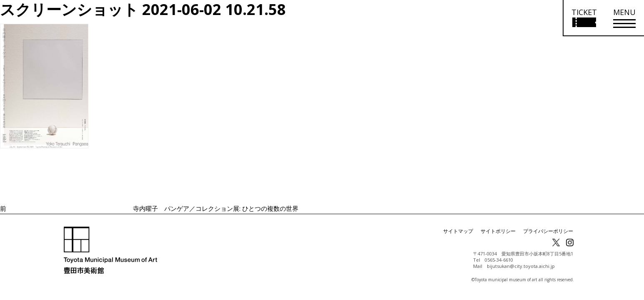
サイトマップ (458, 231)
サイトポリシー (498, 231)
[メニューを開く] (624, 18)
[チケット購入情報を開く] (584, 18)
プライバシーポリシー (548, 231)
